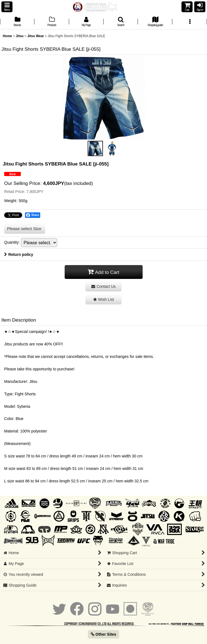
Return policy (19, 254)
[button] (7, 7)
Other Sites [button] (103, 634)
